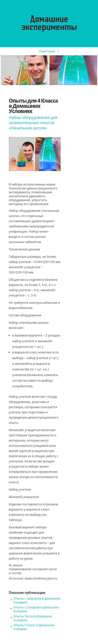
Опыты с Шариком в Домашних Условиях (37, 600)
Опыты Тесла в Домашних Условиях (33, 618)
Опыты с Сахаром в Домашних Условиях (36, 609)
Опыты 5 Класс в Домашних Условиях (34, 627)
